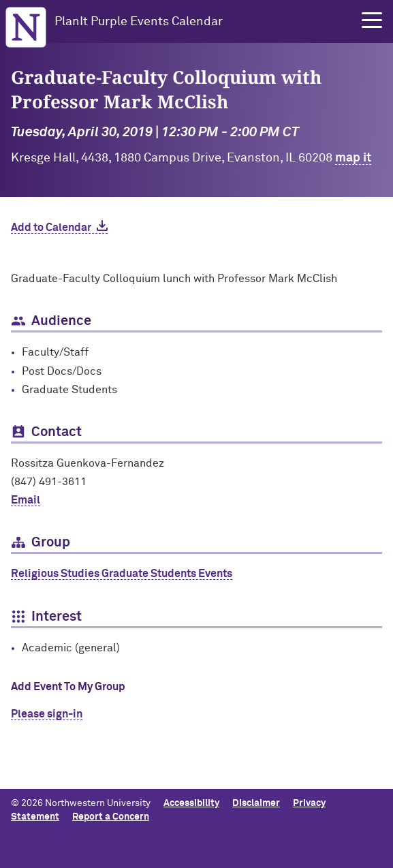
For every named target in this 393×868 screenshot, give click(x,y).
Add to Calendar (51, 228)
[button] (372, 20)
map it (353, 158)
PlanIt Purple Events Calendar (139, 22)
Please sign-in (47, 714)
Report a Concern (111, 817)
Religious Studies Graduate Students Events (122, 574)
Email (26, 500)
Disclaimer (256, 803)
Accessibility (191, 803)
